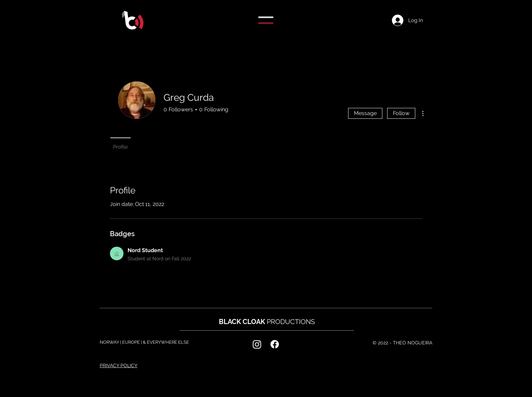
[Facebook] (275, 344)
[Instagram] (257, 344)
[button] (266, 20)
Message (365, 113)
